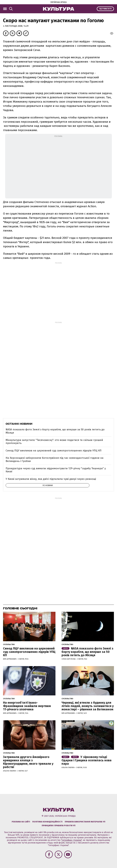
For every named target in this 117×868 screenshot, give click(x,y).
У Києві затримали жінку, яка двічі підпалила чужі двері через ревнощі (51, 479)
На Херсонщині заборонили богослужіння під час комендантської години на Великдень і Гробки (55, 459)
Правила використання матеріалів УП (85, 822)
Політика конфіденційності (47, 822)
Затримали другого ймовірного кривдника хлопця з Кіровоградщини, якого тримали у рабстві (28, 762)
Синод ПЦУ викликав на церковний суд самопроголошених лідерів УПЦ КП (54, 451)
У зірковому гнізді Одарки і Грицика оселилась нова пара (87, 760)
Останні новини (19, 424)
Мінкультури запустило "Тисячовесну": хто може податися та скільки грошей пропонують (54, 442)
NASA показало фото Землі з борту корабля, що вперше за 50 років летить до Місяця (55, 431)
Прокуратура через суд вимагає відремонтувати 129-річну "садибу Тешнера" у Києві (56, 470)
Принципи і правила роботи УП (59, 826)
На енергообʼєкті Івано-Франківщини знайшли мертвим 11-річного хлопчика (27, 706)
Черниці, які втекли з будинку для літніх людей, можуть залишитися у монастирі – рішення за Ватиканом (88, 706)
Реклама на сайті (21, 822)
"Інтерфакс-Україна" (71, 840)
